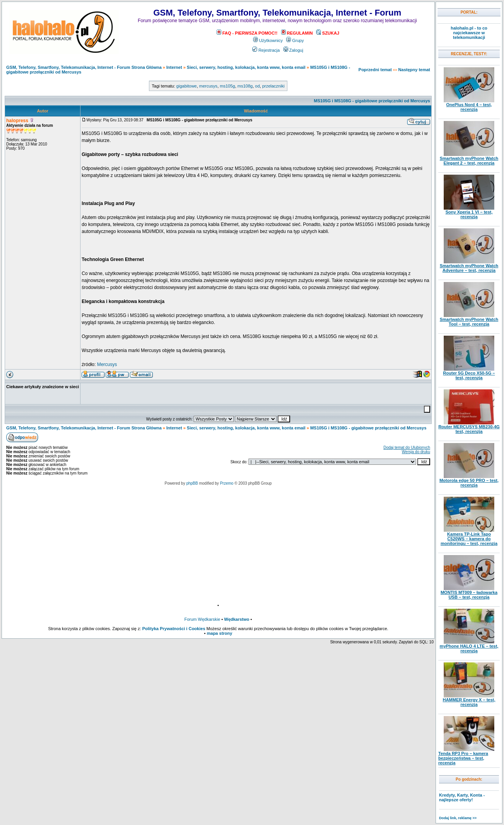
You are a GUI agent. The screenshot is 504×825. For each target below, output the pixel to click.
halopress (17, 121)
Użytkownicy (268, 40)
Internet (174, 67)
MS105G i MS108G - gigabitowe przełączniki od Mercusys (372, 101)
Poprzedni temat (375, 70)
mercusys (208, 86)
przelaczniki (273, 86)
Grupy (295, 40)
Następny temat (414, 70)
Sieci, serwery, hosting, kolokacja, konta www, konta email (246, 67)
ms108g (245, 86)
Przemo (227, 483)
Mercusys (107, 364)
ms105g (227, 86)
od (257, 86)
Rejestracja (266, 50)
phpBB (192, 483)
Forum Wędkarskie (202, 619)
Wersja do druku (416, 452)
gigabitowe (186, 86)
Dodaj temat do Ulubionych (407, 448)
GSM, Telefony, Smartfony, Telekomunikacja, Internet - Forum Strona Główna (84, 67)
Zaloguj (293, 50)
